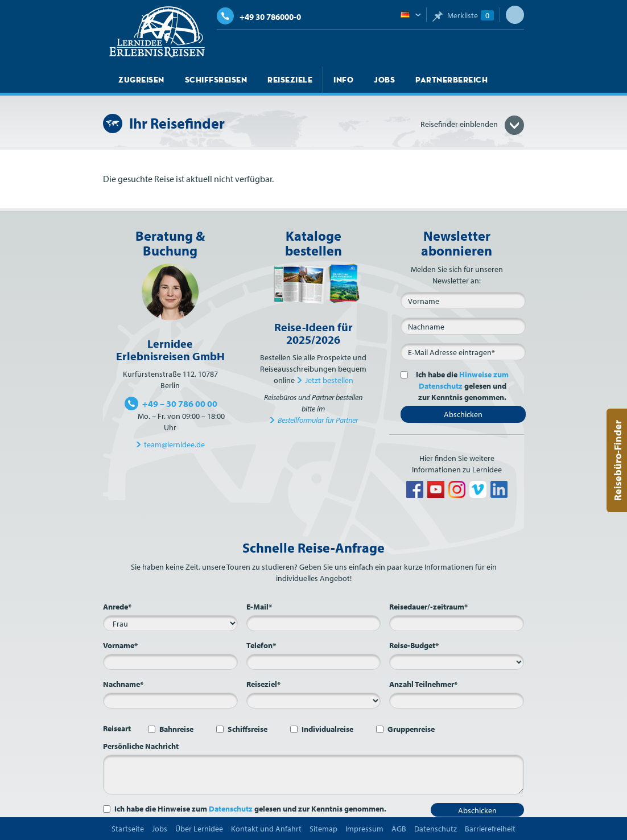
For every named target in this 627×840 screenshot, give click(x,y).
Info (343, 80)
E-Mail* (259, 607)
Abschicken (463, 414)
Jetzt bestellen (329, 380)
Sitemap (323, 829)
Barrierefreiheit (490, 829)
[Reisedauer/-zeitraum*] (457, 623)
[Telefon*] (314, 662)
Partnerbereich (451, 80)
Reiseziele (290, 80)
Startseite (128, 829)
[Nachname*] (170, 701)
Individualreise (327, 729)
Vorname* (120, 645)
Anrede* (117, 607)
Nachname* (123, 684)
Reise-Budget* (414, 645)
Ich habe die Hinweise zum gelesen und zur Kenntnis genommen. (250, 809)
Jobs (384, 80)
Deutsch (411, 15)
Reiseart (117, 728)
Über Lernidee (199, 829)
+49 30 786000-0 (259, 17)
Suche (515, 15)
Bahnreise (176, 729)
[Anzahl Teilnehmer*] (457, 701)
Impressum (364, 829)
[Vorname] (463, 300)
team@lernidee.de (174, 444)
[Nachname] (463, 326)
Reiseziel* (263, 684)
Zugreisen (141, 80)
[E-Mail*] (463, 352)
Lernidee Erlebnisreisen (157, 32)
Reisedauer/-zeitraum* (428, 607)
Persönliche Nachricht (141, 746)
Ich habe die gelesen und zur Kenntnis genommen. (460, 386)
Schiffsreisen (216, 80)
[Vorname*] (170, 662)
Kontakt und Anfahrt (266, 829)
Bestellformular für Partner (318, 420)
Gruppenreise (411, 729)
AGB (399, 829)
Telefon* (261, 645)
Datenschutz (231, 809)
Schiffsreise (247, 729)
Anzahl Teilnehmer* (423, 684)
